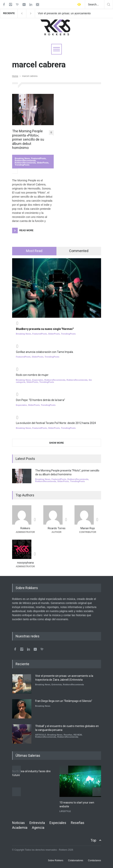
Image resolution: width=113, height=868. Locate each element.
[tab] (34, 251)
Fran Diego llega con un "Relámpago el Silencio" (64, 701)
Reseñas (68, 735)
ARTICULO (41, 735)
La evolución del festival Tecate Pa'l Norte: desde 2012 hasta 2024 (56, 423)
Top (93, 840)
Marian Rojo (88, 528)
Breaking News (22, 158)
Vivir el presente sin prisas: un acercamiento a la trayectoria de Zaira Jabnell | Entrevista (64, 14)
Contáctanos (94, 860)
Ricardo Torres (57, 528)
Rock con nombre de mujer (32, 375)
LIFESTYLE (65, 811)
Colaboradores (76, 860)
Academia (20, 828)
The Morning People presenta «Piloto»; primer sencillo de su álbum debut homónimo (28, 139)
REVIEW (78, 735)
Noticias (18, 823)
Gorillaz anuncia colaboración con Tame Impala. (45, 352)
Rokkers (25, 528)
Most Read (34, 251)
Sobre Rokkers (56, 860)
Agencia (38, 828)
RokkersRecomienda (25, 161)
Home (15, 76)
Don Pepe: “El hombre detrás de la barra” (41, 400)
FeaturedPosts (39, 158)
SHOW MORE (56, 443)
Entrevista (57, 685)
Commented (79, 251)
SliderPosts (43, 163)
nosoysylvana (25, 563)
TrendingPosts (22, 165)
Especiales (38, 380)
